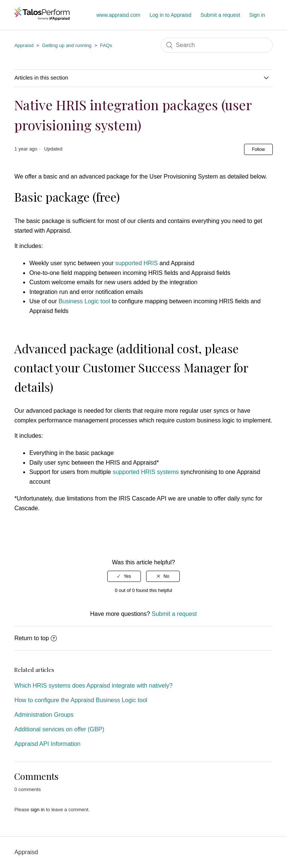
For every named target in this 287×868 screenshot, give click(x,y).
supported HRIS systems (146, 472)
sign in (38, 810)
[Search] (217, 45)
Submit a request (220, 15)
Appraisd (24, 45)
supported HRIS (136, 263)
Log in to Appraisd (170, 15)
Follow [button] (258, 149)
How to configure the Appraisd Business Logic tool (81, 700)
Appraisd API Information (47, 744)
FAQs (106, 45)
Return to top (36, 638)
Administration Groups (44, 715)
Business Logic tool (84, 301)
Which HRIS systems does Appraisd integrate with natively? (93, 686)
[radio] (124, 576)
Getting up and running (67, 45)
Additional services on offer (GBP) (59, 729)
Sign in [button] (257, 15)
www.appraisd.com (118, 15)
